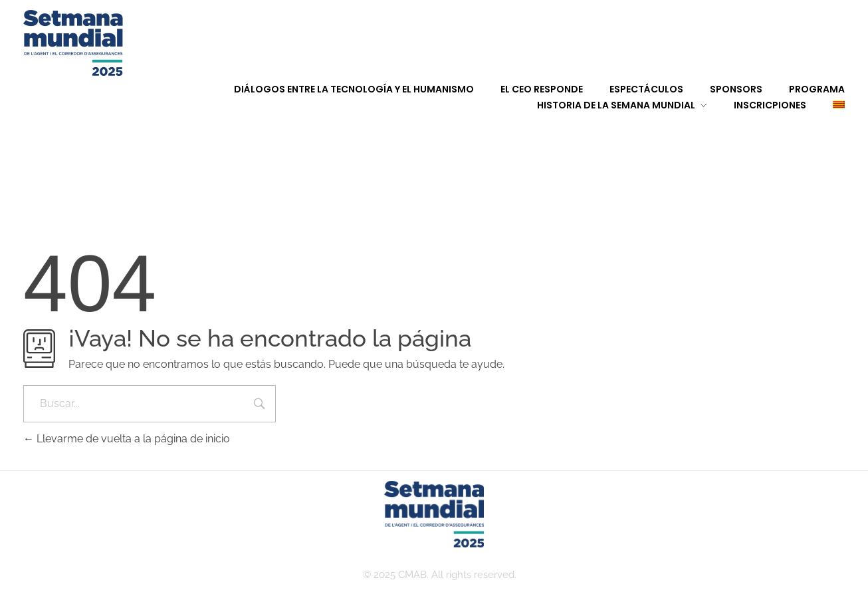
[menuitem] (825, 105)
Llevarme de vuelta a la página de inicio (127, 439)
